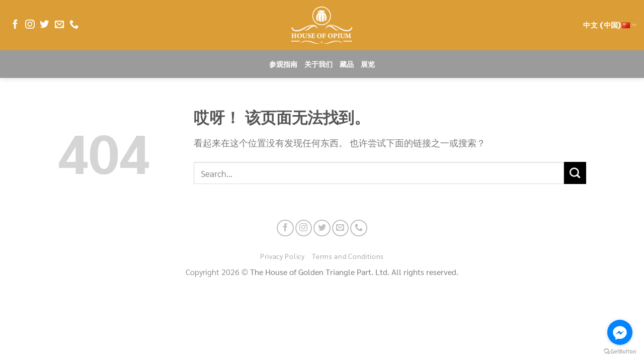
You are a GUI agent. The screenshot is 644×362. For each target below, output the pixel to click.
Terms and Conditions (348, 256)
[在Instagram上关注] (30, 25)
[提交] (575, 173)
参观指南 (283, 64)
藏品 (347, 64)
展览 (368, 64)
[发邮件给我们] (59, 25)
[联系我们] (74, 25)
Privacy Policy (283, 256)
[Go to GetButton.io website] (620, 352)
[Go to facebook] (620, 332)
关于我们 (318, 64)
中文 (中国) (610, 25)
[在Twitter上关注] (44, 25)
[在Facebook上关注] (15, 25)
